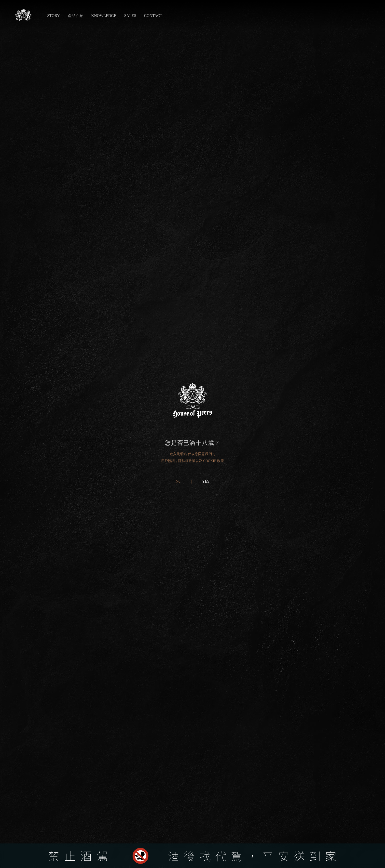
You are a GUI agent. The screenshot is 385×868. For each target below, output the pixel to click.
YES (206, 481)
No (178, 481)
